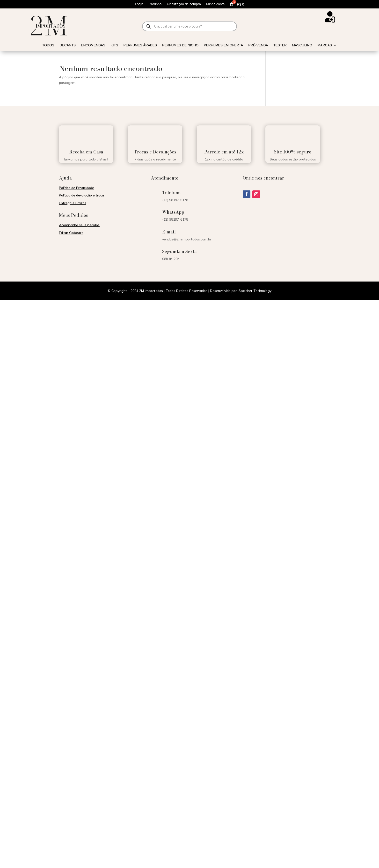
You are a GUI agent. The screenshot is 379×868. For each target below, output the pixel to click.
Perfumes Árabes (140, 45)
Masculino (302, 45)
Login (139, 4)
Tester (280, 45)
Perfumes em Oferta (223, 45)
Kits (114, 45)
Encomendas (93, 45)
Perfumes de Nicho (180, 45)
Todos (48, 45)
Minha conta (215, 4)
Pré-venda (258, 45)
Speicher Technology (255, 291)
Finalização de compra (184, 4)
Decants (68, 45)
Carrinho (155, 4)
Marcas (325, 45)
